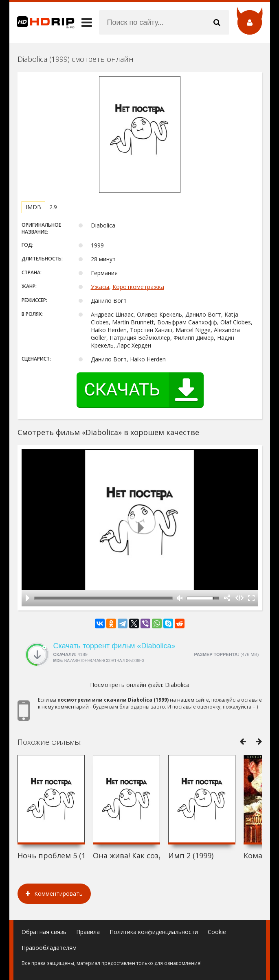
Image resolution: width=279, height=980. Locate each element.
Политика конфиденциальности (154, 932)
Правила (88, 932)
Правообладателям (49, 948)
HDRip (42, 22)
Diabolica (177, 685)
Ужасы (100, 287)
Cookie (217, 932)
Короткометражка (138, 287)
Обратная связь (44, 932)
